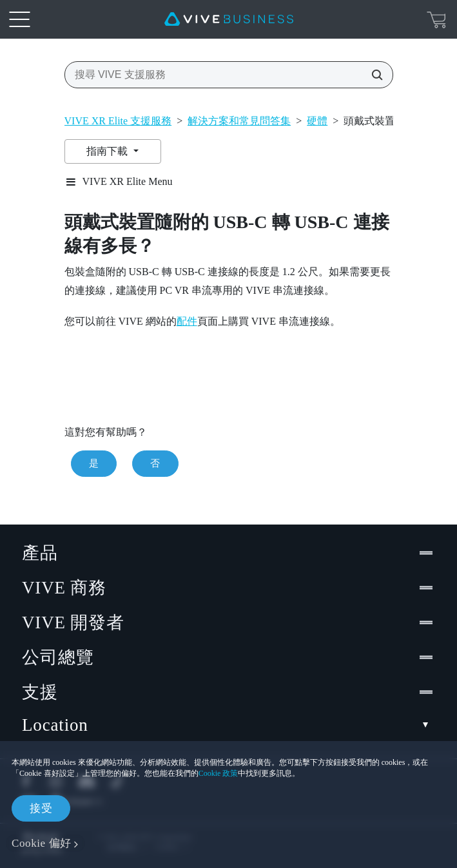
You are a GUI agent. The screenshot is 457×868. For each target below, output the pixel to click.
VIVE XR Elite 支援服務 (118, 121)
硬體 (317, 121)
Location (228, 725)
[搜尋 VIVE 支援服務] (373, 75)
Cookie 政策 (219, 773)
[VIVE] (229, 19)
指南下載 (108, 151)
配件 (187, 321)
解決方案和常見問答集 (239, 121)
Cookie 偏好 (42, 843)
